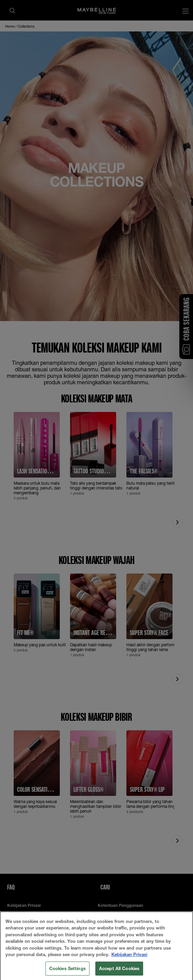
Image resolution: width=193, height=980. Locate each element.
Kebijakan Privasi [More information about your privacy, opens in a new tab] (129, 966)
